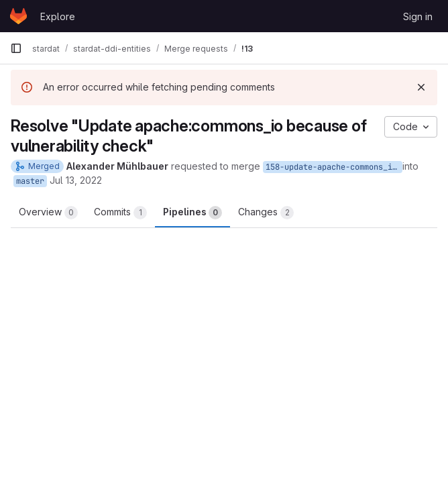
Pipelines (192, 213)
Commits (120, 213)
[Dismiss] (421, 87)
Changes (266, 213)
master (30, 181)
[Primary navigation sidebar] (16, 48)
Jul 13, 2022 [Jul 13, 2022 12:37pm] (76, 180)
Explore (58, 16)
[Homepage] (18, 16)
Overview (48, 213)
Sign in (418, 16)
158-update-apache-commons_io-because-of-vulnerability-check (334, 167)
